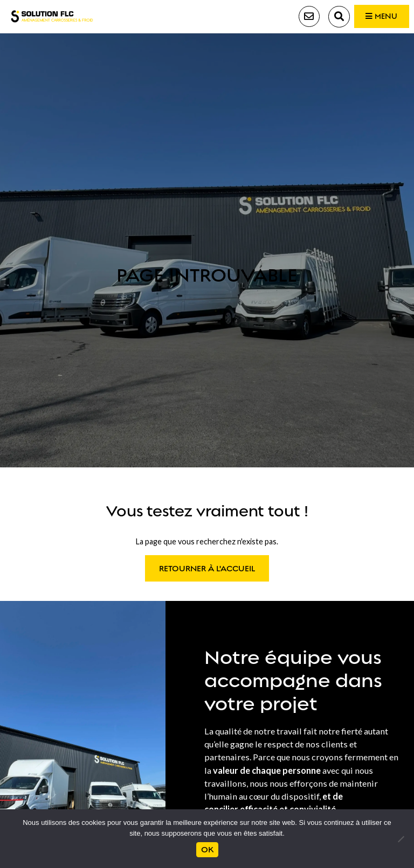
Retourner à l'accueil (207, 570)
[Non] (401, 839)
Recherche (329, 17)
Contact (299, 17)
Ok (207, 850)
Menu (377, 17)
